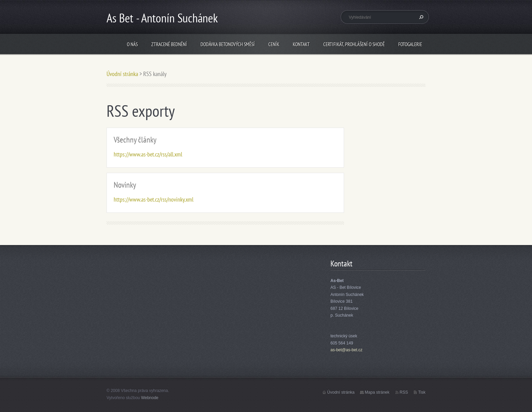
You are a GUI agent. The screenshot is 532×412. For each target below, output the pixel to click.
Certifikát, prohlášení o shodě (354, 44)
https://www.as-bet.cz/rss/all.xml (148, 154)
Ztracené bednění (169, 44)
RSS (404, 392)
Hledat (420, 17)
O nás (132, 44)
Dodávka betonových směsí (228, 44)
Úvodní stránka (122, 74)
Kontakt (301, 44)
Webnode (150, 398)
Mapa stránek (377, 392)
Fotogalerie (410, 44)
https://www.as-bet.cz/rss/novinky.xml (154, 199)
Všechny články (135, 140)
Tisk (422, 392)
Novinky (125, 185)
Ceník (274, 44)
